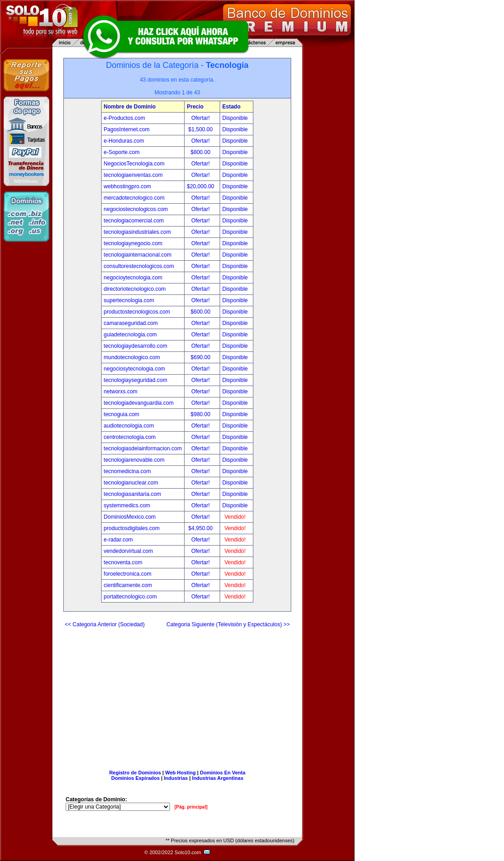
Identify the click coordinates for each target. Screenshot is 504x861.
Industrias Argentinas (218, 778)
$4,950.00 (201, 528)
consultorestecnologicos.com (139, 266)
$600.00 (201, 312)
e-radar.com (118, 540)
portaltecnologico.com (131, 597)
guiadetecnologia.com (131, 335)
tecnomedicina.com (127, 471)
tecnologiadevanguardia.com (139, 403)
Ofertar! (201, 118)
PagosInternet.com (127, 129)
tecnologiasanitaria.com (133, 494)
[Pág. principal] (191, 807)
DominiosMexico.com (130, 517)
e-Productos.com (125, 118)
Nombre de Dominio (130, 107)
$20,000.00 (201, 186)
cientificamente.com (128, 585)
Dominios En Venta (223, 773)
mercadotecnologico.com (134, 198)
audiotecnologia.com (129, 426)
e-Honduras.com (124, 141)
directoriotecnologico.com (135, 289)
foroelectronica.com (128, 574)
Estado (231, 107)
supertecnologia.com (129, 300)
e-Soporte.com (122, 152)
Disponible (235, 118)
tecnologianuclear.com (131, 483)
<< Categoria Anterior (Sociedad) (105, 624)
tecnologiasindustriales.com (137, 232)
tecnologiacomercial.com (134, 221)
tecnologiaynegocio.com (133, 243)
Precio (195, 107)
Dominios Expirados (135, 778)
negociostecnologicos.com (136, 209)
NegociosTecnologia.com (134, 164)
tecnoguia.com (122, 414)
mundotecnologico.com (132, 357)
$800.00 (201, 152)
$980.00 (201, 414)
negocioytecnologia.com (133, 278)
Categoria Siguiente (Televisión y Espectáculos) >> (228, 624)
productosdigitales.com (132, 528)
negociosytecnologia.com (135, 369)
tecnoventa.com (123, 562)
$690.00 (201, 357)
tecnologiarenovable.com (134, 460)
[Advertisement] (177, 695)
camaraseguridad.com (131, 323)
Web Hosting (181, 773)
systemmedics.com (127, 505)
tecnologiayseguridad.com (136, 380)
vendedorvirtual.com (129, 551)
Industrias (176, 778)
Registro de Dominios (135, 773)
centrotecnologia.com (130, 437)
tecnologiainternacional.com (138, 255)
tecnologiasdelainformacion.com (143, 449)
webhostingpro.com (128, 186)
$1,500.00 (201, 129)
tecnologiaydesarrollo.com (136, 346)
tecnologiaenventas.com (133, 175)
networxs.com (121, 392)
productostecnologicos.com (137, 312)
